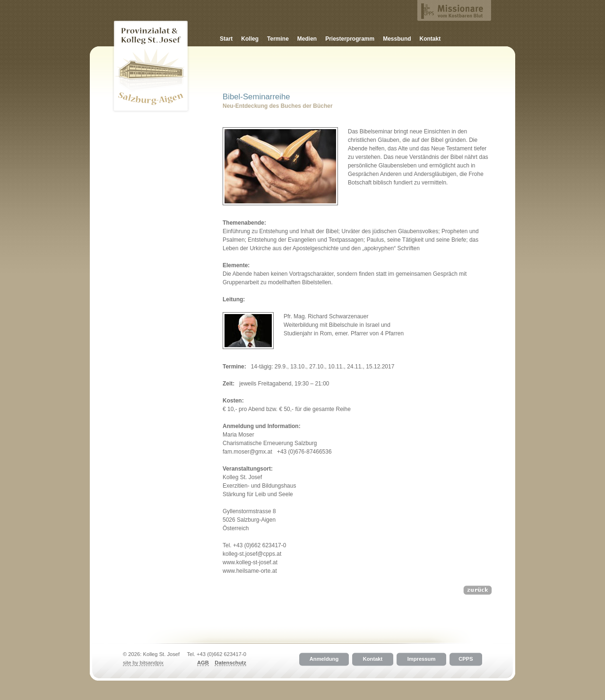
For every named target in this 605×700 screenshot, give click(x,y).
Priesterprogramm (350, 39)
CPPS (466, 659)
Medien (307, 39)
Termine (278, 39)
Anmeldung (324, 659)
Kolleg (250, 39)
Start (226, 39)
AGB (203, 663)
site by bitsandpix (143, 663)
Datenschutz (230, 663)
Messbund (397, 39)
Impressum (422, 659)
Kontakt (430, 39)
